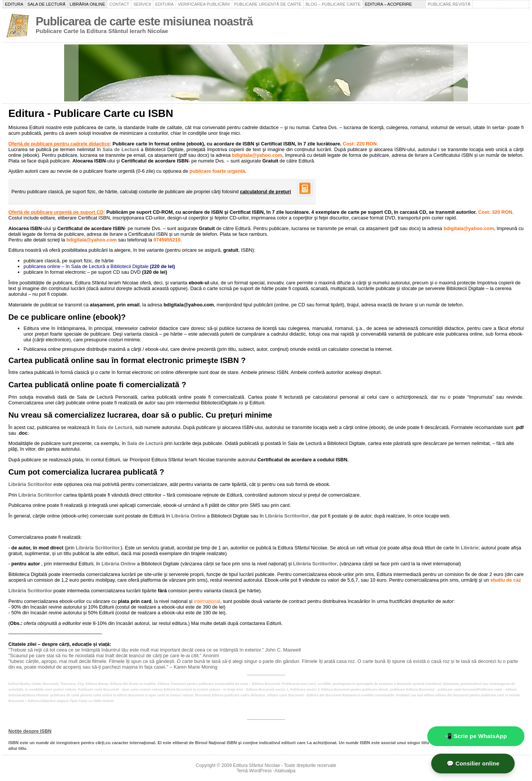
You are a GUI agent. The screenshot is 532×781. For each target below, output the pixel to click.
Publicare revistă (449, 4)
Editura (14, 4)
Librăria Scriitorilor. (98, 548)
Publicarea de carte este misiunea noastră (144, 21)
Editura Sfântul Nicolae (257, 765)
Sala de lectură (46, 4)
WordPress (261, 771)
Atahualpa (285, 771)
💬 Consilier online (482, 763)
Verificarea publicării (204, 4)
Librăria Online (189, 516)
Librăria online (88, 4)
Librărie (470, 548)
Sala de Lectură (121, 149)
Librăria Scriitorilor (30, 484)
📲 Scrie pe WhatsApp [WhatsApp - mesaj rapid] (476, 736)
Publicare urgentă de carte (268, 4)
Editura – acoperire (394, 4)
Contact (119, 4)
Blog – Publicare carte (333, 4)
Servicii (142, 4)
